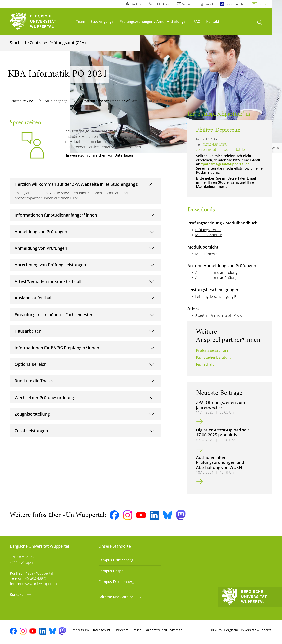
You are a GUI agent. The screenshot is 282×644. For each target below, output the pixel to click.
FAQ (197, 21)
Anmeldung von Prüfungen (41, 248)
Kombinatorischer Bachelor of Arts (109, 101)
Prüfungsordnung (209, 230)
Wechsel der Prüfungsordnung (44, 397)
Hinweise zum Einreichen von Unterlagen (99, 155)
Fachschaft (205, 364)
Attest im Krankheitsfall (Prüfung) (221, 315)
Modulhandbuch (209, 235)
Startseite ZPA (22, 101)
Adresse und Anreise (116, 597)
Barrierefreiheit (156, 630)
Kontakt (213, 21)
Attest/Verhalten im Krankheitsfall (48, 281)
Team (81, 21)
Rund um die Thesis (34, 381)
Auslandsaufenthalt (34, 298)
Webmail (187, 4)
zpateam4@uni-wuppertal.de (225, 164)
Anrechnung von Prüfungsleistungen (50, 265)
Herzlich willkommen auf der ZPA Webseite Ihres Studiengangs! (77, 184)
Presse (136, 630)
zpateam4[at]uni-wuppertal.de (220, 149)
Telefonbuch (162, 4)
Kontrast (136, 4)
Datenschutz (101, 630)
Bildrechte (121, 630)
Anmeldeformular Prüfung (216, 272)
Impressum (80, 630)
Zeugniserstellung (32, 414)
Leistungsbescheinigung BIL (217, 296)
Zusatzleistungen (31, 431)
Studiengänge (102, 21)
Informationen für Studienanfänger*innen (56, 215)
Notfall (209, 4)
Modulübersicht (208, 254)
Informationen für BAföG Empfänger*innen (57, 348)
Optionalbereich (31, 364)
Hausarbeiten (28, 331)
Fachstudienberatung (214, 357)
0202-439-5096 (215, 144)
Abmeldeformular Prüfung (216, 278)
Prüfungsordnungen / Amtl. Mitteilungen (154, 21)
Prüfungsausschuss (212, 350)
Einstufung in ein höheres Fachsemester (54, 314)
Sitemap (176, 630)
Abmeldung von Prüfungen (41, 231)
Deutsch (264, 4)
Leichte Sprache (235, 4)
